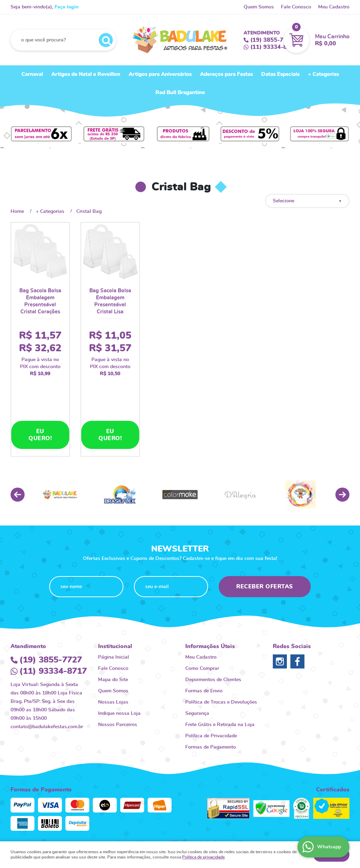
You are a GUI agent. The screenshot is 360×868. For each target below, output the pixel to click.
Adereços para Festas (226, 74)
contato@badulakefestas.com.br (47, 683)
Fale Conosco (296, 7)
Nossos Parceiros (118, 681)
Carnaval (32, 74)
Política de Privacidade (211, 692)
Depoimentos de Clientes (213, 636)
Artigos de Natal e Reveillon (86, 74)
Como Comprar (202, 625)
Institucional (115, 603)
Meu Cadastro (334, 7)
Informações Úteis (210, 603)
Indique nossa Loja (119, 670)
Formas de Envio (204, 647)
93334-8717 (274, 47)
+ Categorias (323, 74)
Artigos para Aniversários (160, 74)
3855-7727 (272, 40)
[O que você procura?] (106, 40)
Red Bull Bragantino (180, 93)
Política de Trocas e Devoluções (221, 659)
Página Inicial (114, 614)
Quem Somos (259, 7)
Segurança (197, 670)
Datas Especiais (280, 74)
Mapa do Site (113, 636)
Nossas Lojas (113, 659)
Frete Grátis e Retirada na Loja (220, 681)
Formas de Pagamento (211, 704)
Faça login (66, 7)
